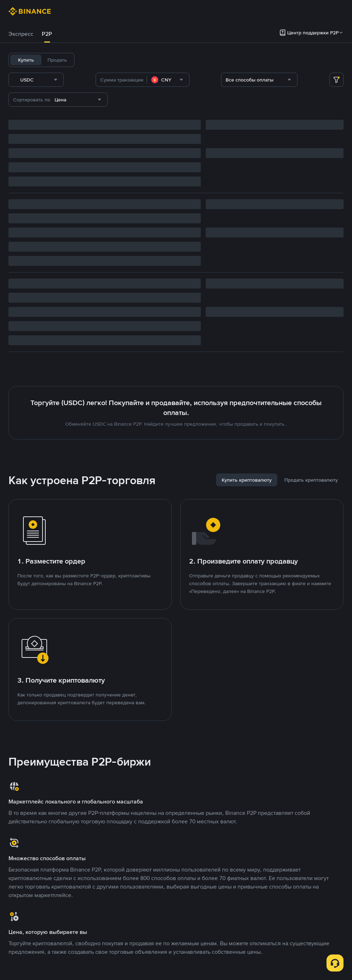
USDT (89, 60)
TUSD (219, 60)
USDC (126, 60)
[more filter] (336, 80)
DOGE (240, 60)
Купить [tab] (26, 60)
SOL (178, 60)
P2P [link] (47, 34)
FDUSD (198, 60)
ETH (161, 60)
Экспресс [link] (21, 34)
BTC (107, 60)
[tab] (21, 34)
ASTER (261, 60)
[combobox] (81, 80)
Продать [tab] (57, 60)
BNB (145, 60)
